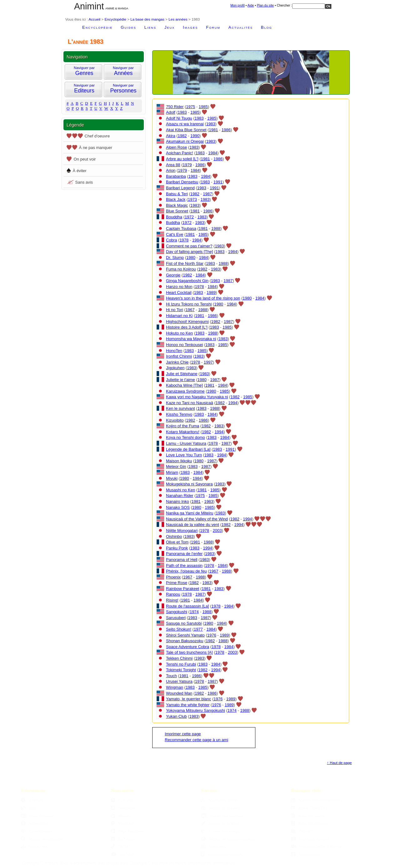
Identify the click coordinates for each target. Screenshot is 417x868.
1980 (191, 258)
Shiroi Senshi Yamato (185, 635)
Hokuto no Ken (179, 333)
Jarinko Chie (177, 362)
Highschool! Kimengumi (187, 322)
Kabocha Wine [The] (184, 385)
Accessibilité (35, 823)
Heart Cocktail (179, 293)
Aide (251, 5)
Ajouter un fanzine (220, 823)
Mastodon (123, 823)
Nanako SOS (178, 507)
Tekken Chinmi (179, 658)
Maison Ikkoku (179, 461)
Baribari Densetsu (182, 182)
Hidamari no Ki (179, 316)
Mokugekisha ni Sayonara (189, 484)
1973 (192, 199)
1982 (182, 136)
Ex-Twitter (123, 839)
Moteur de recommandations (228, 839)
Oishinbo (174, 536)
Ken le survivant (181, 408)
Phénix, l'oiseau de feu (186, 571)
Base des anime (308, 816)
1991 (218, 182)
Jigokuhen (175, 368)
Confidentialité (37, 831)
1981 (213, 130)
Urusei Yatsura (179, 681)
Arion (171, 170)
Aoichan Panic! (180, 153)
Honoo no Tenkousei (184, 345)
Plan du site (265, 5)
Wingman (175, 687)
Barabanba (176, 176)
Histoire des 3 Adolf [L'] (187, 327)
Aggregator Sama (219, 800)
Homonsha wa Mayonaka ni (191, 339)
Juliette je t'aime (181, 380)
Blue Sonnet (177, 211)
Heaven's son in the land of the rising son (203, 298)
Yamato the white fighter (188, 705)
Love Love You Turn (184, 455)
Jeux (170, 27)
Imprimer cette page (183, 734)
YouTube (122, 854)
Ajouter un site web (220, 808)
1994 (233, 403)
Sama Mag (214, 846)
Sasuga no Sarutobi (184, 623)
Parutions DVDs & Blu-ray (316, 846)
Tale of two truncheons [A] (189, 652)
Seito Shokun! (179, 629)
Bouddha (174, 217)
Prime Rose (177, 583)
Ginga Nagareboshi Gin (187, 281)
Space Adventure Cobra (188, 647)
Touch (171, 676)
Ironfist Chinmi (179, 356)
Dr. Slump (175, 258)
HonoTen (174, 351)
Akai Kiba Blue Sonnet (186, 130)
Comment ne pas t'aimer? (189, 246)
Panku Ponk (177, 548)
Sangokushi (177, 612)
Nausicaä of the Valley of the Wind (197, 519)
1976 (212, 635)
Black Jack (176, 199)
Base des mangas (309, 823)
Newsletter (123, 808)
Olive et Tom (177, 542)
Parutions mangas (310, 839)
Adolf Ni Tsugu (179, 118)
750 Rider (175, 107)
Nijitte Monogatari (182, 531)
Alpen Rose (176, 147)
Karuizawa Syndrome (185, 391)
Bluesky (121, 816)
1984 (213, 153)
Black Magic (177, 205)
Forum (213, 27)
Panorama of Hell (182, 560)
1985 (203, 107)
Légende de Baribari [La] (188, 449)
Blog (267, 27)
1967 (190, 310)
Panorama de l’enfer (184, 554)
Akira (171, 136)
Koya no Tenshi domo (186, 437)
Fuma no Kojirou (181, 269)
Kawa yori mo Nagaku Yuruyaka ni (197, 397)
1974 (194, 612)
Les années (178, 19)
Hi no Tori (175, 310)
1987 (207, 194)
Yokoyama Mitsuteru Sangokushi (196, 710)
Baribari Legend (180, 188)
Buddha (173, 223)
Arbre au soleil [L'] (182, 159)
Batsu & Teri (177, 194)
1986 (226, 130)
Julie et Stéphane (182, 374)
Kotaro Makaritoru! (183, 432)
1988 (216, 228)
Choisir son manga (220, 831)
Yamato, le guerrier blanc (188, 699)
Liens (150, 27)
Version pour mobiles (221, 854)
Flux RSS (122, 800)
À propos (32, 800)
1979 (187, 165)
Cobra (171, 240)
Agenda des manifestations (317, 800)
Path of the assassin (184, 565)
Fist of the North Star (185, 263)
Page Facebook (127, 831)
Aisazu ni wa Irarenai (185, 124)
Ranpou (173, 594)
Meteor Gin (176, 466)
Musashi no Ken (181, 490)
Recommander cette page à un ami (196, 740)
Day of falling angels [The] (189, 252)
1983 (182, 112)
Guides (128, 27)
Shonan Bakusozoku (185, 641)
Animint (89, 6)
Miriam (172, 472)
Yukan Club (176, 716)
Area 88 (173, 165)
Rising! (172, 600)
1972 (189, 217)
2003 (217, 531)
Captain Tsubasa (181, 228)
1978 (184, 240)
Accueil (94, 19)
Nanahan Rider (180, 496)
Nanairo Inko (178, 501)
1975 (191, 107)
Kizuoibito (175, 420)
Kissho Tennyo (179, 414)
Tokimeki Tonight (181, 670)
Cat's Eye (175, 234)
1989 (211, 293)
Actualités (241, 27)
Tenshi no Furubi (181, 664)
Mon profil (238, 5)
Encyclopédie (115, 19)
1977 (198, 629)
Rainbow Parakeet (183, 589)
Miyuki (172, 478)
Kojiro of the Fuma (183, 426)
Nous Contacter (38, 816)
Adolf (171, 112)
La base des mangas (147, 19)
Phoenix (173, 577)
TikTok (120, 846)
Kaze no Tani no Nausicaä (190, 403)
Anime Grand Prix (309, 808)
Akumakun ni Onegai (185, 141)
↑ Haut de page (339, 763)
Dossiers (302, 831)
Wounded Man (179, 693)
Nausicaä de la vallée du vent (193, 525)
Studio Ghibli (305, 854)
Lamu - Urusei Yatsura (186, 443)
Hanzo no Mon (179, 287)
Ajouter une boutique (222, 816)
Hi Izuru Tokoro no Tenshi (189, 304)
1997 (208, 362)
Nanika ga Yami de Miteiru (190, 513)
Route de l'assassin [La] (188, 606)
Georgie (173, 275)
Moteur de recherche (42, 839)
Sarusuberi (176, 618)
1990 (195, 136)
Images (190, 27)
